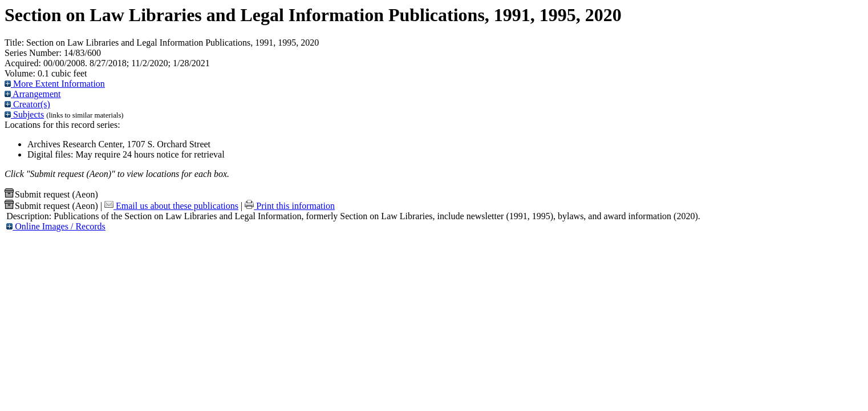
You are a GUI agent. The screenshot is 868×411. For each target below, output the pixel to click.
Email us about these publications (171, 206)
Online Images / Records (56, 226)
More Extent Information (55, 84)
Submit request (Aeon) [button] (51, 194)
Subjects (24, 114)
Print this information (290, 206)
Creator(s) (27, 104)
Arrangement (33, 94)
